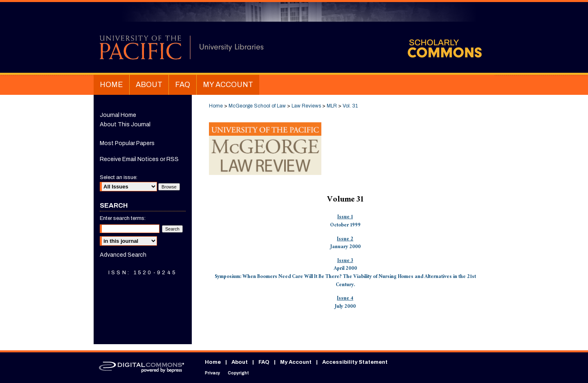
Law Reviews (306, 106)
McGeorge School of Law (257, 106)
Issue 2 (345, 240)
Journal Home (118, 115)
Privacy (212, 373)
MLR (332, 106)
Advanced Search (123, 255)
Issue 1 (345, 217)
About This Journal (125, 124)
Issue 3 (345, 261)
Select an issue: (119, 177)
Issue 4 (345, 299)
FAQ (264, 362)
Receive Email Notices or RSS (139, 159)
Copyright (238, 373)
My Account (296, 362)
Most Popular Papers (127, 143)
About (240, 362)
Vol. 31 (350, 106)
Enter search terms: (123, 218)
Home (216, 106)
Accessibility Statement (355, 362)
